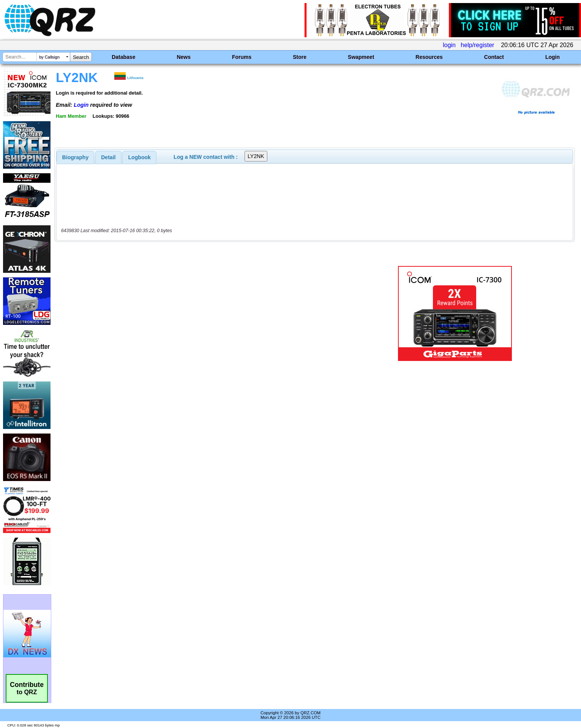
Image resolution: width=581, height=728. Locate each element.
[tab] (76, 157)
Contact (494, 57)
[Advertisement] (201, 313)
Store (300, 57)
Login (553, 57)
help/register (477, 45)
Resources (429, 57)
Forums (242, 57)
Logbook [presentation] (140, 157)
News (184, 57)
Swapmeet (361, 57)
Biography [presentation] (76, 157)
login (449, 45)
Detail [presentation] (108, 157)
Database (123, 57)
